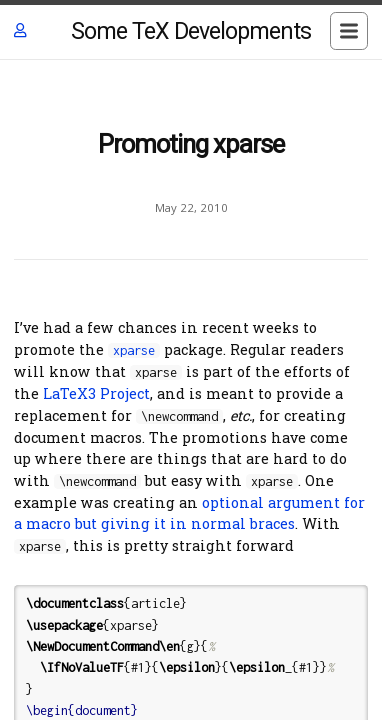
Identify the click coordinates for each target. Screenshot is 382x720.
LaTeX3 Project (96, 393)
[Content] (191, 390)
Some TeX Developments (191, 31)
